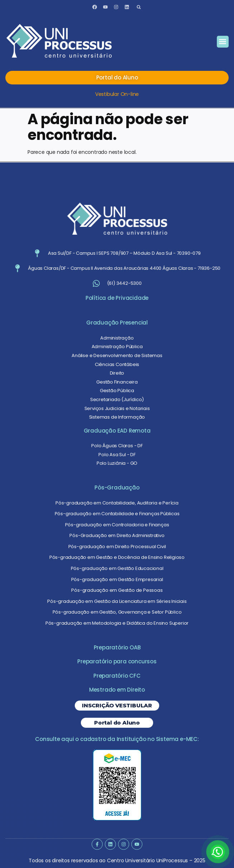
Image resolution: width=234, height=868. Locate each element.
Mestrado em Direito (117, 690)
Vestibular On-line (117, 94)
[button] (139, 7)
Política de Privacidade (117, 298)
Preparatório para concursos (117, 661)
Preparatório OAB (117, 647)
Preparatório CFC (117, 676)
